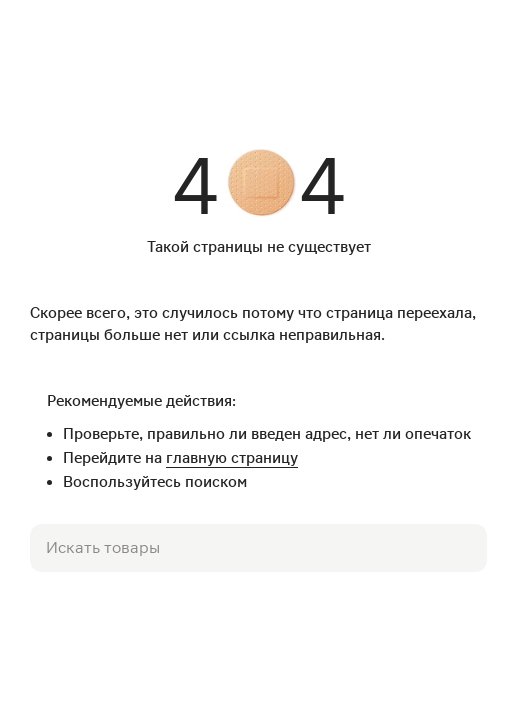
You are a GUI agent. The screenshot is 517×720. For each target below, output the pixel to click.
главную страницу (232, 458)
